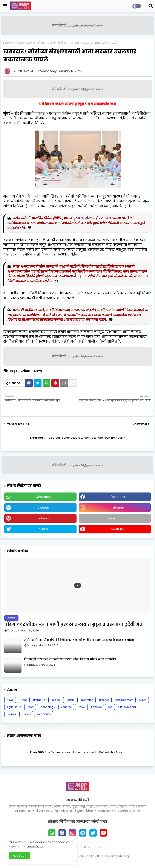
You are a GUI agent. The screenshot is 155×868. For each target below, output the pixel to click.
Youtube (66, 707)
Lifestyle (104, 700)
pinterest (43, 518)
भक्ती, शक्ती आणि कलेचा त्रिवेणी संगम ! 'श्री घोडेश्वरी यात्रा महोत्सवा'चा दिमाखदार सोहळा (80, 640)
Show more (141, 424)
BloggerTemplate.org (113, 856)
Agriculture (14, 707)
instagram (118, 508)
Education (87, 700)
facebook (118, 497)
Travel (81, 707)
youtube (118, 529)
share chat (115, 518)
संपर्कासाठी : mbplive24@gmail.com (77, 26)
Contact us (93, 847)
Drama (11, 714)
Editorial (96, 707)
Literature (39, 700)
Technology (47, 707)
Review (26, 714)
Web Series (44, 714)
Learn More (35, 846)
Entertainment (124, 700)
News (18, 43)
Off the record (127, 707)
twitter (43, 529)
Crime (25, 371)
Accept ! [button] (19, 856)
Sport (30, 707)
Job (110, 707)
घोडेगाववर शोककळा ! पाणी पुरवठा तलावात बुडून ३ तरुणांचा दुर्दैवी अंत (73, 624)
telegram (43, 508)
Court (143, 700)
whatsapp (43, 497)
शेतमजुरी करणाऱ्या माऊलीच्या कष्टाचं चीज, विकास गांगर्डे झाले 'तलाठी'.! (70, 659)
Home (8, 43)
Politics (55, 700)
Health (70, 700)
